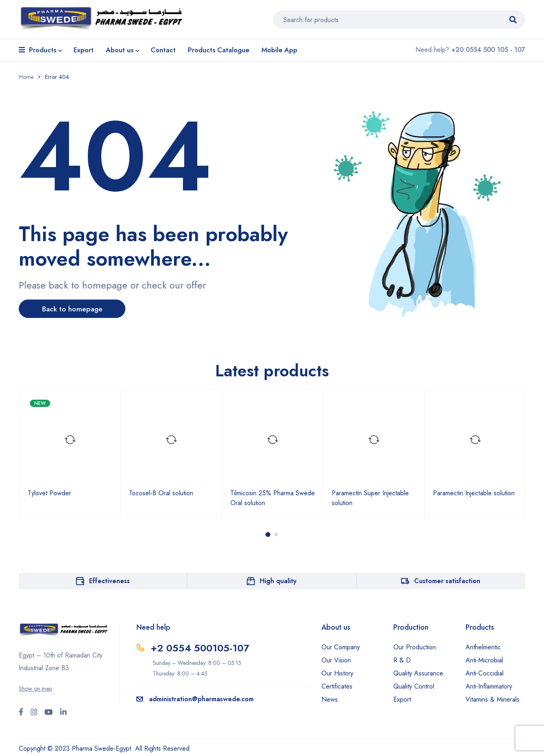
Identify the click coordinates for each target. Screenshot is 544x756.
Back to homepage (74, 309)
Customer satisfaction (447, 581)
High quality (278, 581)
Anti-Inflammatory (489, 686)
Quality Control (414, 686)
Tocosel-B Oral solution (161, 493)
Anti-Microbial (484, 660)
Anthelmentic (483, 647)
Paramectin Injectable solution (474, 493)
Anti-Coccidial (485, 673)
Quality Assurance (418, 673)
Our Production (415, 647)
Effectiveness (109, 581)
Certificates (337, 686)
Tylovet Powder (49, 493)
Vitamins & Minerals (493, 699)
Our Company (341, 647)
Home (26, 77)
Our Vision (336, 660)
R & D (402, 660)
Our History (337, 673)
